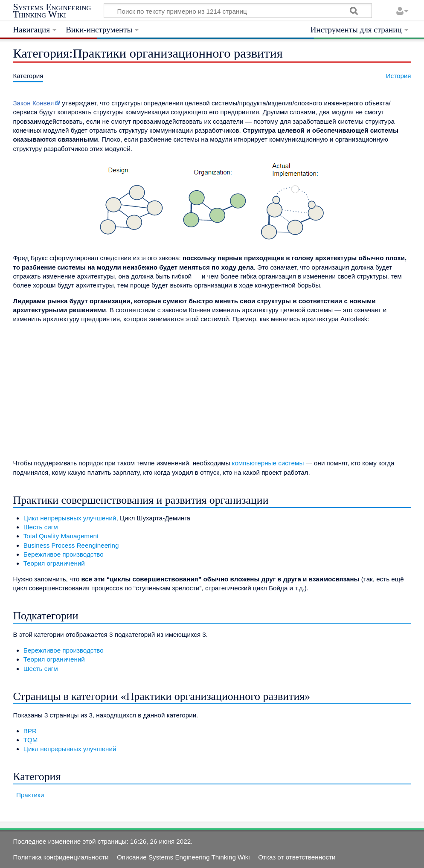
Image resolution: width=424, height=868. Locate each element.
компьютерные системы (268, 463)
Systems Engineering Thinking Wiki (52, 11)
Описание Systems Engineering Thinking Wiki (183, 857)
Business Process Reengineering (71, 545)
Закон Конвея (33, 103)
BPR (30, 731)
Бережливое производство (64, 554)
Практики (30, 795)
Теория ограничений (54, 563)
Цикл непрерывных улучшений (70, 518)
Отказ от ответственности (297, 857)
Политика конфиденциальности (61, 857)
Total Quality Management (61, 536)
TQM (31, 740)
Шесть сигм (41, 527)
